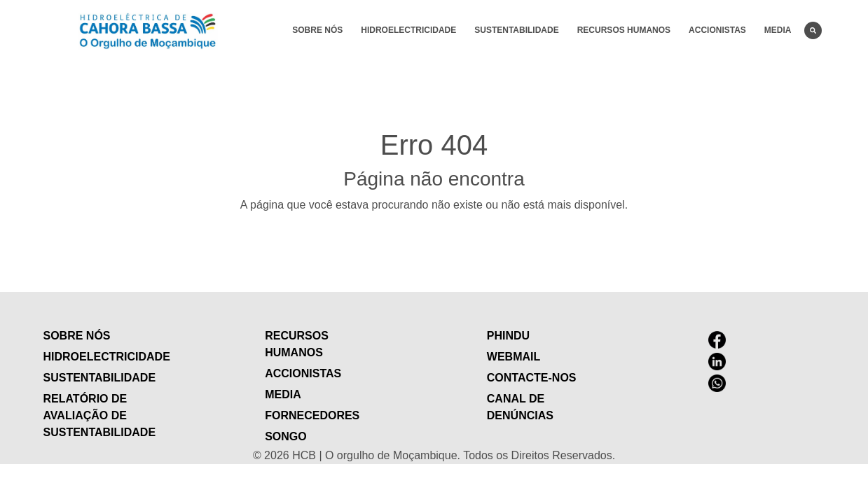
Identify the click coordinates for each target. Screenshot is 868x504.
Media (778, 30)
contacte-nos (532, 378)
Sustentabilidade (516, 30)
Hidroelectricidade (408, 30)
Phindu (508, 336)
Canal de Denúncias (520, 407)
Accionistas (717, 30)
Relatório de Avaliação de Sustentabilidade (100, 415)
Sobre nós (317, 30)
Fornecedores (312, 415)
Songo (286, 436)
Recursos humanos (624, 30)
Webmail (514, 357)
